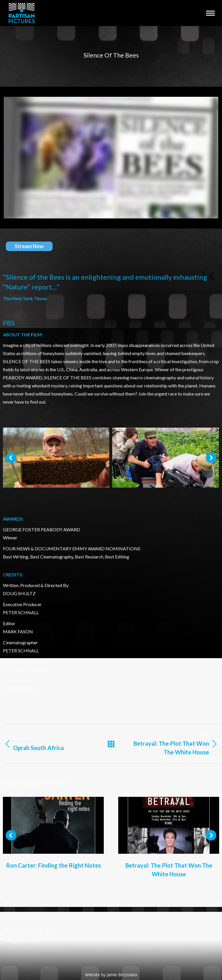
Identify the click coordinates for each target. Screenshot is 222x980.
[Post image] (53, 825)
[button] (11, 458)
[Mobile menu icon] (210, 13)
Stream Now (29, 246)
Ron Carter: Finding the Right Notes (53, 865)
